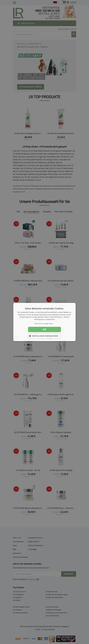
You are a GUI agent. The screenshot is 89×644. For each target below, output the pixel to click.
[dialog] (44, 322)
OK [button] (44, 329)
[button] (44, 324)
